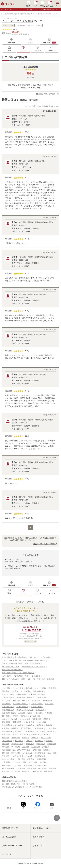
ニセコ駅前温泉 (37, 704)
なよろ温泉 (16, 772)
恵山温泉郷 (6, 750)
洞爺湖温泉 (41, 744)
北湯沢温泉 (39, 741)
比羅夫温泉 (6, 762)
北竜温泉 (15, 691)
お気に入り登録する (35, 25)
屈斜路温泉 (6, 722)
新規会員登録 (46, 10)
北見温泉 (45, 735)
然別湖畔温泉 (40, 753)
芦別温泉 (46, 747)
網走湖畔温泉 (40, 756)
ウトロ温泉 (16, 747)
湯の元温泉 (6, 704)
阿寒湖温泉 (17, 722)
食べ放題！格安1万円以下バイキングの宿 (18, 784)
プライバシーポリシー (12, 846)
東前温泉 (29, 688)
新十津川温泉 (26, 691)
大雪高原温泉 (42, 759)
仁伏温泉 (29, 741)
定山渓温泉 (36, 747)
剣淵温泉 (16, 701)
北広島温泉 (30, 725)
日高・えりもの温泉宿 (11, 679)
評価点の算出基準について (49, 94)
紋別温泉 (6, 738)
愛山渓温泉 (28, 765)
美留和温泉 (48, 772)
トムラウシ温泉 (17, 756)
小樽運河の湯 (37, 772)
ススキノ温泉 (42, 722)
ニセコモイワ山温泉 (10, 719)
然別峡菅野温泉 (41, 765)
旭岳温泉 (6, 753)
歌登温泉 (26, 772)
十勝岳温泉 (52, 744)
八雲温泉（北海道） (21, 704)
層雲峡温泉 (30, 744)
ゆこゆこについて (33, 9)
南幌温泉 (49, 725)
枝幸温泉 (26, 701)
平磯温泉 (48, 713)
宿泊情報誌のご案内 (41, 828)
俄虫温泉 (32, 694)
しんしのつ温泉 (8, 694)
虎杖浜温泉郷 (29, 731)
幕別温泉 (15, 728)
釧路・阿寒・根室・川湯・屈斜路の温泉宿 (18, 673)
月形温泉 (49, 741)
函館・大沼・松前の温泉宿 (12, 664)
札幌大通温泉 (7, 725)
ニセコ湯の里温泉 (9, 713)
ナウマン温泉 (46, 738)
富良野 (16, 716)
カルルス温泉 (27, 753)
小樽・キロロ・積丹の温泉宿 (40, 657)
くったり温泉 (51, 728)
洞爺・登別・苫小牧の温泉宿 (34, 660)
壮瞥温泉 (31, 759)
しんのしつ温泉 (8, 759)
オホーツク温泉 (41, 688)
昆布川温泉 (49, 704)
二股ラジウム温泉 (20, 762)
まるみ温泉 (36, 701)
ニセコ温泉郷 (35, 716)
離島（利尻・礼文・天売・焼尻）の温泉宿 (38, 679)
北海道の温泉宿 (11, 14)
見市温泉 (6, 756)
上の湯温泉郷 (7, 741)
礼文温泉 (53, 688)
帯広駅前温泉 (7, 731)
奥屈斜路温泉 (22, 694)
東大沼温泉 (42, 768)
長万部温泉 (6, 765)
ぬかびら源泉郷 (8, 768)
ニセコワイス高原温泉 (25, 710)
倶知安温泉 (40, 710)
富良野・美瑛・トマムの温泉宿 (33, 667)
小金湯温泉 (21, 768)
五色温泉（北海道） (26, 713)
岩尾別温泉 (32, 768)
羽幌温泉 (6, 691)
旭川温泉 (47, 719)
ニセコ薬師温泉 (22, 707)
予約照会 (42, 4)
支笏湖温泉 (19, 741)
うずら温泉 (6, 688)
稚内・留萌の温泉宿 (33, 664)
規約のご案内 (38, 837)
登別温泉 (53, 768)
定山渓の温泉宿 (21, 657)
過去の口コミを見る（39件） (45, 544)
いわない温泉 (25, 719)
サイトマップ (38, 846)
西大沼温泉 (41, 731)
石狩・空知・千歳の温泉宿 (12, 676)
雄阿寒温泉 (21, 697)
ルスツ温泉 (6, 701)
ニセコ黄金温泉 (8, 710)
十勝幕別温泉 (38, 728)
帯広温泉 (42, 694)
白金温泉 (29, 756)
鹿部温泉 (43, 762)
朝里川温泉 (16, 753)
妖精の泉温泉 (29, 722)
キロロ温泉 (19, 725)
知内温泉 (6, 772)
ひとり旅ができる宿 (34, 787)
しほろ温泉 (33, 762)
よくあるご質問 (9, 837)
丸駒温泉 (47, 750)
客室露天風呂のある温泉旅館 (13, 787)
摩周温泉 (6, 747)
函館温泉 (51, 731)
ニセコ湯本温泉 (37, 707)
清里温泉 (35, 738)
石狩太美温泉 (47, 701)
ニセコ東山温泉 (8, 707)
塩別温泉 (39, 713)
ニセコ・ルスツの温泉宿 (11, 660)
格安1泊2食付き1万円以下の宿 (14, 781)
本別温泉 (18, 731)
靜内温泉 (24, 716)
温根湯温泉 (35, 735)
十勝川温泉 (21, 759)
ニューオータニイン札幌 (42, 14)
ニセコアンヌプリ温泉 (22, 750)
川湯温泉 (6, 744)
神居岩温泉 (16, 738)
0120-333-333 (33, 630)
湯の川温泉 (52, 753)
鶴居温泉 (31, 697)
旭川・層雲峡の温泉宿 (11, 667)
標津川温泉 (6, 716)
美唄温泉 (40, 725)
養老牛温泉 (37, 750)
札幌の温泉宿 (25, 14)
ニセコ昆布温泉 (17, 744)
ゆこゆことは (8, 854)
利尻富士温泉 (42, 697)
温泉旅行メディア (10, 828)
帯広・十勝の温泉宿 (33, 676)
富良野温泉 (6, 735)
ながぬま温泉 (18, 688)
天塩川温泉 (17, 765)
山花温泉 (26, 738)
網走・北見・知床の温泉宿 (12, 670)
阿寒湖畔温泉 (38, 691)
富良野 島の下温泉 (21, 735)
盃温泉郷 (26, 747)
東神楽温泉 (37, 719)
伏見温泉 (6, 728)
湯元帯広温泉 (26, 728)
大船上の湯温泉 (8, 697)
